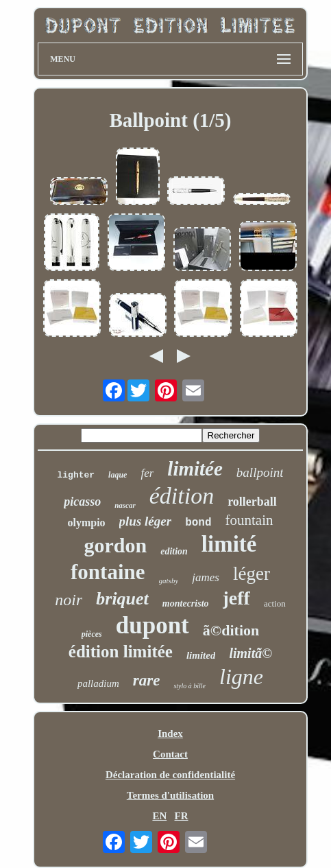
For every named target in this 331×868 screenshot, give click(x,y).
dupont (152, 625)
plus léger (146, 521)
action (275, 603)
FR (182, 816)
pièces (92, 634)
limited (201, 655)
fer (147, 473)
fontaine (108, 572)
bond (198, 523)
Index (170, 734)
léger (252, 574)
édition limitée (121, 652)
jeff (236, 598)
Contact (170, 754)
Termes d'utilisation (170, 795)
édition (182, 496)
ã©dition (231, 630)
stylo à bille (189, 686)
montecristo (186, 603)
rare (147, 680)
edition (174, 551)
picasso (82, 502)
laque (118, 475)
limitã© (250, 653)
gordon (115, 545)
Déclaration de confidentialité (170, 775)
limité (229, 544)
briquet (122, 599)
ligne (241, 677)
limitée (195, 469)
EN (159, 816)
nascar (125, 505)
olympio (86, 523)
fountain (249, 520)
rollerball (252, 502)
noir (69, 600)
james (206, 577)
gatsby (169, 580)
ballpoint (260, 472)
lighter (76, 475)
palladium (98, 683)
